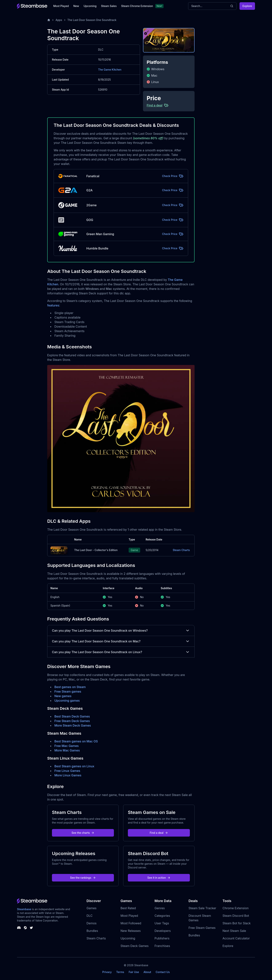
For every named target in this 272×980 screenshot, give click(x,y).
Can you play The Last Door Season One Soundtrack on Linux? (121, 652)
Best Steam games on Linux (74, 766)
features (53, 305)
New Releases (131, 931)
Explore (247, 6)
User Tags (162, 923)
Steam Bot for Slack (237, 923)
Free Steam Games (202, 928)
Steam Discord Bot (236, 916)
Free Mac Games (66, 746)
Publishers (162, 938)
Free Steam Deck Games (72, 721)
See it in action (159, 878)
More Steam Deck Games (73, 725)
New (76, 6)
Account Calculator (236, 938)
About (147, 972)
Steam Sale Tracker (202, 908)
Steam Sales (109, 6)
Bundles (92, 931)
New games (63, 696)
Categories (162, 916)
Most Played (61, 6)
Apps (59, 20)
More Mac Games (67, 750)
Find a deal (159, 833)
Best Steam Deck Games (72, 716)
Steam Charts (181, 550)
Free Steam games (68, 691)
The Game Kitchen (110, 70)
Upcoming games (67, 701)
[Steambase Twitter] (31, 928)
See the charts (83, 833)
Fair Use (134, 972)
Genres (160, 908)
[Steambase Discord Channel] (19, 928)
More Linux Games (68, 775)
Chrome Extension (236, 908)
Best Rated (128, 908)
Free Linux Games (67, 771)
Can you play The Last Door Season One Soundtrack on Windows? (121, 630)
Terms (120, 972)
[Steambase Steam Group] (25, 928)
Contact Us (163, 972)
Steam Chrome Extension (137, 6)
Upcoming (90, 6)
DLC (90, 916)
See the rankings (83, 878)
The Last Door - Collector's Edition (96, 550)
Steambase (24, 909)
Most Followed (131, 923)
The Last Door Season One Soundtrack (92, 20)
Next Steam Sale (234, 931)
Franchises (162, 946)
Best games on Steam (70, 687)
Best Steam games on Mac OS (76, 741)
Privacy (107, 972)
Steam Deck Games (134, 946)
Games (92, 908)
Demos (92, 923)
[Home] (49, 20)
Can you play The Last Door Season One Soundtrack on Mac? (121, 641)
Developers (163, 931)
